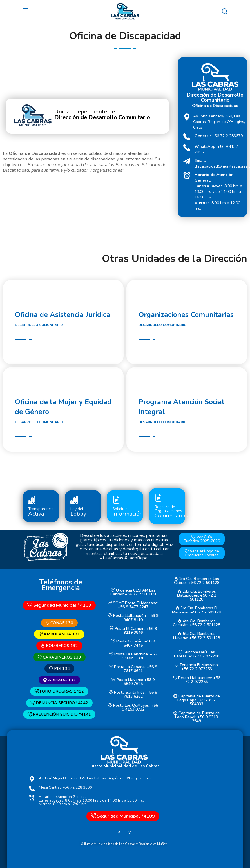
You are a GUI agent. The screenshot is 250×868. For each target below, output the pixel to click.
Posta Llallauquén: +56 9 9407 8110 (133, 618)
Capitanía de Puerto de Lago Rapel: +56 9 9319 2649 (197, 717)
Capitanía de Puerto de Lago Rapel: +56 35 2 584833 (197, 700)
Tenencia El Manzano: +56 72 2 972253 (197, 667)
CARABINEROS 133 (59, 657)
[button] (225, 11)
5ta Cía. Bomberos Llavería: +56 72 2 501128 (197, 636)
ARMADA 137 (59, 680)
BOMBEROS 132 (59, 646)
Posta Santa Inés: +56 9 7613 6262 (133, 694)
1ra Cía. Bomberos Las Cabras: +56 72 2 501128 (197, 581)
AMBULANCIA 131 (59, 634)
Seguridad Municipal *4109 (59, 605)
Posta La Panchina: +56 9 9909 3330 (133, 656)
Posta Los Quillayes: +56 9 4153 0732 (133, 707)
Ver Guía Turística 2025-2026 (202, 539)
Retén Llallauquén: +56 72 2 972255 (197, 680)
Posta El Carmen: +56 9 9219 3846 (133, 631)
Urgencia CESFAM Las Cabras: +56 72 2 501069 (133, 592)
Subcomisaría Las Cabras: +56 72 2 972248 (197, 654)
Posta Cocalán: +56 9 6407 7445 (133, 643)
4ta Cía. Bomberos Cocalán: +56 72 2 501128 (197, 623)
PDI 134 (59, 668)
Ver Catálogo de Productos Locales (202, 553)
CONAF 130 (59, 623)
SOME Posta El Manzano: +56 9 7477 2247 (133, 605)
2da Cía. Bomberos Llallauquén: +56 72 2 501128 (197, 595)
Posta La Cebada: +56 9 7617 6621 (133, 669)
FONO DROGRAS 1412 (59, 691)
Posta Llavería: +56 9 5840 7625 (133, 682)
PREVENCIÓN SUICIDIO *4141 (59, 714)
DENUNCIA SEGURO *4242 (59, 703)
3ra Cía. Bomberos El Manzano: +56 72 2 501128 (197, 610)
